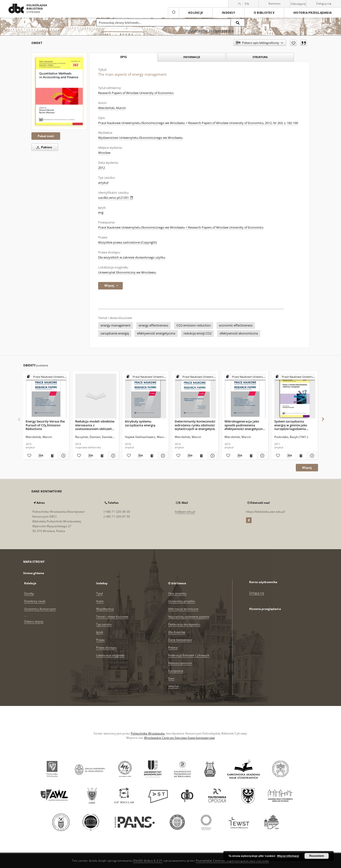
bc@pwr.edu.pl (185, 512)
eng (101, 212)
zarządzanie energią (115, 333)
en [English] (247, 4)
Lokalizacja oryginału (111, 655)
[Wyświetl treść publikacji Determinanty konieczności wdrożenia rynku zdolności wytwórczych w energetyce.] (201, 456)
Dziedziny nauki (35, 601)
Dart (171, 679)
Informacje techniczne (183, 609)
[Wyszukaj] (238, 22)
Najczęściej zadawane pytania (189, 617)
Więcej (307, 468)
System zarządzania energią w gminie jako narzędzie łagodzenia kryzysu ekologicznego (291, 425)
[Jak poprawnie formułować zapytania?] (242, 31)
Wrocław (104, 153)
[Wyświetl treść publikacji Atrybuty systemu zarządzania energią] (151, 456)
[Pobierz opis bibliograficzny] (40, 456)
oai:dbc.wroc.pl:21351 (116, 198)
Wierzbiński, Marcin (112, 108)
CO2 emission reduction (194, 325)
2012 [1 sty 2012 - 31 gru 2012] (102, 168)
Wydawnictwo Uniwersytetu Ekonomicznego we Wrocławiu (140, 138)
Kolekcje (196, 13)
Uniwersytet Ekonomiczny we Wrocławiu (127, 272)
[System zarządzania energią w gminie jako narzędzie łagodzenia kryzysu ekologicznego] (295, 396)
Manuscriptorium (180, 663)
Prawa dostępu (106, 648)
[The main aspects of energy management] (59, 91)
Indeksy (228, 13)
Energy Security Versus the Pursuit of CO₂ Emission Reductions (45, 425)
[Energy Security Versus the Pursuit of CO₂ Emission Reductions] (46, 396)
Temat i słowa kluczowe (112, 617)
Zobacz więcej (34, 621)
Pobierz (43, 147)
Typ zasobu (104, 624)
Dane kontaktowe (180, 640)
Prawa (101, 640)
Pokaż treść (46, 136)
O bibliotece (264, 13)
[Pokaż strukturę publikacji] (46, 377)
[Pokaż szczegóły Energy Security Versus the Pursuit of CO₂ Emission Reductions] (63, 456)
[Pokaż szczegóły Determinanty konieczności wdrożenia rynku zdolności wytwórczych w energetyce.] (212, 456)
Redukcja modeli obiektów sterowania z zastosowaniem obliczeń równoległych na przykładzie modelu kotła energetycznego (95, 425)
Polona (173, 648)
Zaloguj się (324, 4)
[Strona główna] (173, 13)
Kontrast (274, 4)
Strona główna (34, 573)
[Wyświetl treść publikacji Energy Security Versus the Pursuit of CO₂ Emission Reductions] (52, 456)
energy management (116, 325)
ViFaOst (173, 686)
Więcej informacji (288, 856)
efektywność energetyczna (156, 333)
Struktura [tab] (260, 57)
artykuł (103, 183)
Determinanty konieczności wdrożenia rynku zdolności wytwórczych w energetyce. (195, 425)
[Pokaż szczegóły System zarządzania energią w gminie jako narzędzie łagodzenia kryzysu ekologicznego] (312, 456)
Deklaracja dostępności (184, 624)
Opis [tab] (123, 57)
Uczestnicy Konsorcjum (40, 609)
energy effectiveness (153, 325)
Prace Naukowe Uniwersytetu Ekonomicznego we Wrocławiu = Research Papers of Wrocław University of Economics (181, 227)
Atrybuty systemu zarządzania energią (140, 423)
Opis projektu (177, 593)
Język (100, 632)
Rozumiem (317, 856)
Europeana (176, 671)
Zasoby (29, 593)
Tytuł (100, 593)
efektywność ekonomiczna (239, 333)
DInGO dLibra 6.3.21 (148, 861)
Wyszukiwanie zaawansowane (209, 31)
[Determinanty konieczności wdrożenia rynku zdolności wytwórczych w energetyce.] (195, 396)
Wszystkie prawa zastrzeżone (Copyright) (127, 242)
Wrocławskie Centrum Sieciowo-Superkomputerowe (179, 738)
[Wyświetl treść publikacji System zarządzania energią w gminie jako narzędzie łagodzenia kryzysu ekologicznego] (301, 456)
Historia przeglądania (312, 13)
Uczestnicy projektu (182, 601)
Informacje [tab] (192, 57)
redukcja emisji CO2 (197, 333)
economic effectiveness (236, 325)
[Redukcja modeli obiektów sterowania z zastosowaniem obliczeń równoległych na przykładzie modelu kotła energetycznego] (96, 396)
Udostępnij (298, 4)
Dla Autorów (177, 632)
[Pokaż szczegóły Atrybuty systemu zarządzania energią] (162, 456)
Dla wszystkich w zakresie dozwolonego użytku (132, 257)
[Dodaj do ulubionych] (293, 43)
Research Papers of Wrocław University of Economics (136, 93)
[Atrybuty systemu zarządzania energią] (146, 396)
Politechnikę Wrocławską (148, 733)
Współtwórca (105, 609)
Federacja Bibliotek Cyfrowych (189, 655)
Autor (100, 601)
